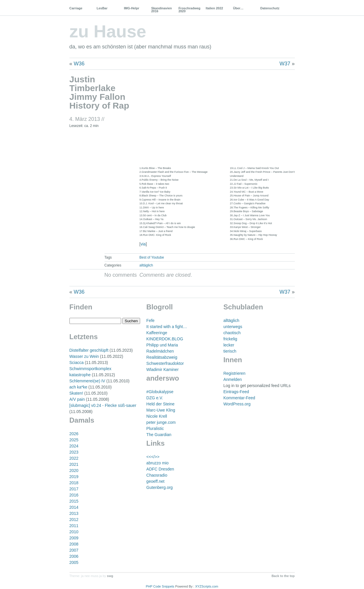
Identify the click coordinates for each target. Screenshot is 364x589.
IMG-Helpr (132, 8)
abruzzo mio (157, 463)
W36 (79, 64)
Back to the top (283, 576)
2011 (74, 526)
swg (110, 576)
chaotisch (232, 333)
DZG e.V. (155, 398)
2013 (74, 513)
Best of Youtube (152, 257)
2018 (74, 483)
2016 (74, 495)
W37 (285, 64)
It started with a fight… (167, 327)
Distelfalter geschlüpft (89, 350)
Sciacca (77, 363)
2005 (74, 562)
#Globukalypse (160, 392)
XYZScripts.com (207, 586)
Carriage (76, 8)
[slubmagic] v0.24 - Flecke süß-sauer (103, 405)
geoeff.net (155, 481)
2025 (74, 440)
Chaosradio (157, 475)
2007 (74, 550)
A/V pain (77, 399)
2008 (74, 544)
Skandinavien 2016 (162, 10)
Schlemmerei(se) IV (87, 381)
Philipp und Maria (162, 345)
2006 (74, 556)
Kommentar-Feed (239, 398)
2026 (74, 434)
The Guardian (159, 435)
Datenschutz (270, 8)
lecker (229, 345)
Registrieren (234, 373)
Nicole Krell (157, 416)
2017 (74, 489)
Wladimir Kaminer (162, 370)
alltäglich (146, 265)
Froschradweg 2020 (189, 10)
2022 (74, 458)
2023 (74, 452)
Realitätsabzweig (162, 357)
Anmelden (232, 379)
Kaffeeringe (157, 333)
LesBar (102, 8)
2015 (74, 501)
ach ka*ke (78, 387)
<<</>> (153, 457)
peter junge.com (161, 422)
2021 (74, 464)
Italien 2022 (214, 8)
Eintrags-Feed (236, 392)
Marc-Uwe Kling (161, 410)
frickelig (230, 339)
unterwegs (233, 327)
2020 (74, 470)
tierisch (230, 351)
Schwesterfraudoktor (165, 363)
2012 (74, 520)
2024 (74, 446)
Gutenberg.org (159, 487)
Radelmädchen (160, 351)
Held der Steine (160, 404)
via (143, 244)
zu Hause (108, 31)
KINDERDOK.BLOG (165, 339)
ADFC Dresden (160, 469)
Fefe (150, 320)
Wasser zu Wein (84, 356)
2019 (74, 477)
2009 (74, 538)
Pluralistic (155, 428)
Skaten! (76, 393)
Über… (238, 8)
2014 (74, 507)
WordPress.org (237, 404)
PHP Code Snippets (160, 586)
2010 (74, 532)
